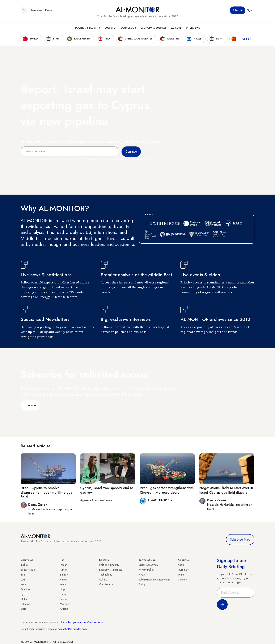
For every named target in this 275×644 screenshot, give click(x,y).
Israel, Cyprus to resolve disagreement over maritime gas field (46, 492)
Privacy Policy (146, 570)
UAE (23, 580)
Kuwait (64, 580)
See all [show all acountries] (247, 40)
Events (49, 11)
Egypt (24, 594)
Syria (23, 609)
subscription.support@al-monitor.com (86, 622)
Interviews (193, 29)
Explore (176, 29)
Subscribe (238, 11)
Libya (63, 589)
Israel (23, 584)
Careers (182, 580)
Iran (23, 575)
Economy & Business (153, 29)
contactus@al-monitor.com (72, 629)
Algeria (64, 609)
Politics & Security (88, 29)
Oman (63, 570)
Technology (128, 29)
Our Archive (106, 584)
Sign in (251, 11)
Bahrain (64, 575)
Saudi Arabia (28, 570)
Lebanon (25, 604)
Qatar (24, 599)
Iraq (62, 560)
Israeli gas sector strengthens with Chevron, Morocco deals (167, 490)
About (181, 565)
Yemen (64, 584)
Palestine (25, 589)
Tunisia (64, 599)
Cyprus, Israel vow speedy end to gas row (107, 490)
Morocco (65, 604)
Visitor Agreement (148, 565)
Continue (30, 405)
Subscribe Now (240, 540)
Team (181, 575)
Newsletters (36, 11)
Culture (110, 29)
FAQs (142, 575)
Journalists (183, 570)
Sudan (63, 594)
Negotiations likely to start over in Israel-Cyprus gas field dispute (226, 490)
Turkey (24, 565)
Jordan (64, 565)
